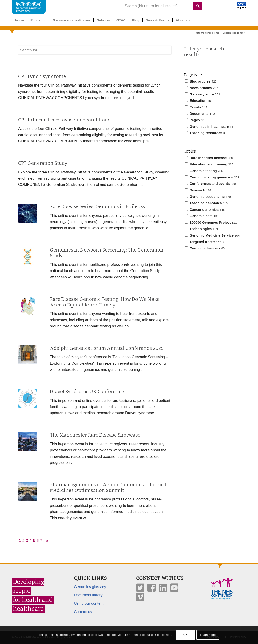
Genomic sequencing (208, 197)
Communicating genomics (212, 177)
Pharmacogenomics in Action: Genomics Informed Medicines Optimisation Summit (108, 487)
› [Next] (44, 541)
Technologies (201, 229)
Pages (194, 120)
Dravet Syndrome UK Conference (87, 392)
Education (199, 101)
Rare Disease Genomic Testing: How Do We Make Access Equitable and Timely (105, 302)
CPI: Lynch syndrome (42, 76)
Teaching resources (205, 133)
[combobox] (162, 6)
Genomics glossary (90, 587)
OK (186, 635)
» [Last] (47, 541)
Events (196, 107)
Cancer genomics (205, 210)
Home (216, 33)
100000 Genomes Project (211, 223)
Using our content (89, 603)
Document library (88, 595)
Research (198, 190)
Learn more (208, 635)
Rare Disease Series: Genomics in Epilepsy (98, 206)
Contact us (83, 612)
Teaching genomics (206, 203)
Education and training (209, 164)
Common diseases (205, 248)
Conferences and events (210, 184)
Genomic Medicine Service (212, 235)
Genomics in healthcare (209, 127)
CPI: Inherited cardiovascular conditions (64, 120)
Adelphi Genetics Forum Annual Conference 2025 (107, 348)
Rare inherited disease (209, 158)
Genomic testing (204, 171)
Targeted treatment (205, 242)
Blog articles (201, 81)
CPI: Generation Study (43, 163)
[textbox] (95, 50)
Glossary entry (202, 94)
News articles (201, 88)
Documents (200, 114)
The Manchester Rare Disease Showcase (95, 435)
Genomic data (202, 216)
